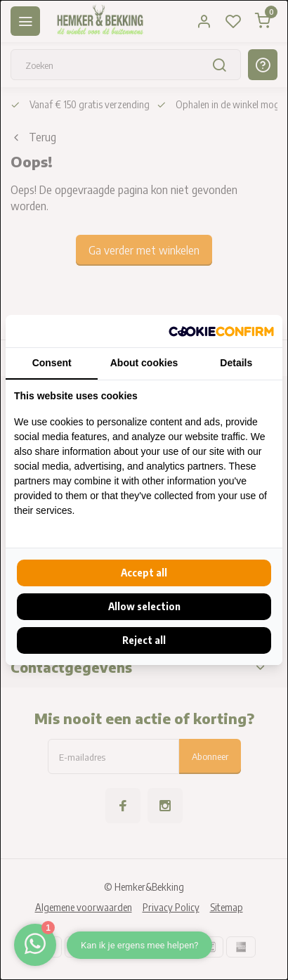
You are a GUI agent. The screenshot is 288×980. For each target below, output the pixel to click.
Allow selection (144, 606)
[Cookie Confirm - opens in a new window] (221, 331)
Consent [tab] (52, 363)
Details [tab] (236, 363)
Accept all (144, 573)
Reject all (144, 640)
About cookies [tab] (144, 363)
